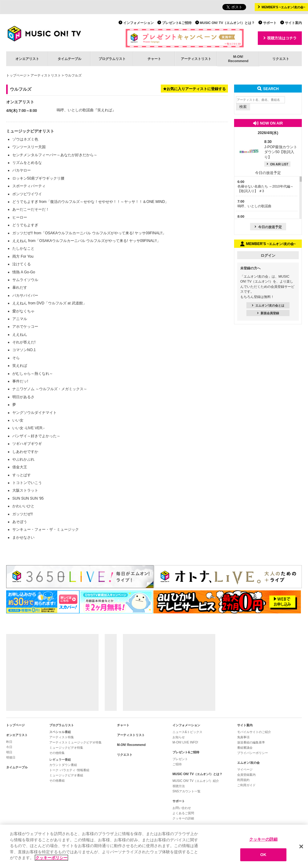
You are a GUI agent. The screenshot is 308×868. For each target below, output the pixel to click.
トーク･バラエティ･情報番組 (69, 770)
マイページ (245, 769)
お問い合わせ (182, 808)
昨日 (9, 742)
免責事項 (243, 737)
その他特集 (57, 753)
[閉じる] (301, 846)
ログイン (268, 256)
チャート (154, 59)
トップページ (16, 75)
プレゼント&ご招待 (177, 23)
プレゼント (180, 759)
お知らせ (179, 737)
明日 (9, 752)
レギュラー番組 (60, 760)
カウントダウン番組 (63, 765)
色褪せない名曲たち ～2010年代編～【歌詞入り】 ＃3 (265, 186)
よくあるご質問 (183, 813)
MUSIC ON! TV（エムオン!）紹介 (196, 781)
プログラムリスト (112, 59)
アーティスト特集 (62, 737)
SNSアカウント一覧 (186, 791)
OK (263, 855)
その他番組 (57, 781)
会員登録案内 (246, 775)
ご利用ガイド (246, 785)
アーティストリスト (196, 59)
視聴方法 (179, 786)
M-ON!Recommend (238, 59)
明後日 (11, 757)
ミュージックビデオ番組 (66, 775)
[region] (154, 846)
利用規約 (243, 780)
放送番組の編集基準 (251, 742)
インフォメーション (138, 23)
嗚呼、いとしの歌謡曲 (75, 110)
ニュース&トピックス (187, 732)
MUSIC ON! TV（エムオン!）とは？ (227, 23)
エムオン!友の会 (248, 763)
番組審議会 (245, 748)
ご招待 (177, 764)
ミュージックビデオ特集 (66, 748)
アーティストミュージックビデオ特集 (75, 742)
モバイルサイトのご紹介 (254, 732)
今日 (9, 747)
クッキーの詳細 (183, 818)
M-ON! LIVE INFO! (185, 742)
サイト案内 (293, 23)
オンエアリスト (27, 59)
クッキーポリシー (51, 858)
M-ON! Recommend (131, 745)
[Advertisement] (52, 672)
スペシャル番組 (60, 732)
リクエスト (281, 59)
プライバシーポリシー (253, 753)
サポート (270, 23)
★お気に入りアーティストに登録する (194, 89)
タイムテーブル (69, 59)
